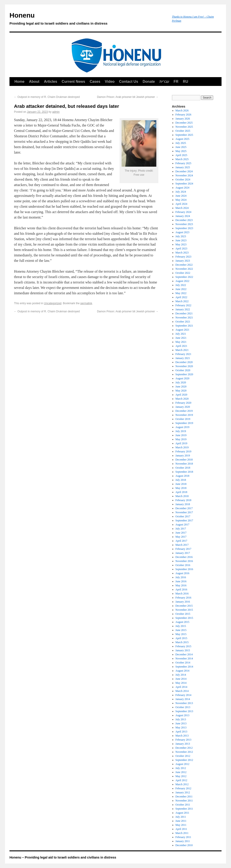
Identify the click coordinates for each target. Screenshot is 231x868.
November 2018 (184, 464)
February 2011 (183, 837)
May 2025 (181, 151)
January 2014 (183, 699)
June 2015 (181, 630)
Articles (51, 82)
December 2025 (184, 123)
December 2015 (184, 606)
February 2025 (183, 163)
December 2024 (184, 171)
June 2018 (181, 484)
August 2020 (182, 378)
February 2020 (183, 403)
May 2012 (181, 776)
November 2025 (184, 127)
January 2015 (183, 650)
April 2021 (181, 346)
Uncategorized (53, 303)
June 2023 (181, 240)
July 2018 (181, 480)
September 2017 (184, 520)
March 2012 (182, 784)
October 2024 (183, 180)
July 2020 (181, 382)
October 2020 (183, 370)
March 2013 (182, 736)
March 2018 (182, 496)
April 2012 (181, 780)
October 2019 (183, 419)
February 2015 (183, 646)
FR (176, 82)
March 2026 (182, 111)
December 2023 (184, 220)
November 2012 (184, 752)
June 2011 (181, 821)
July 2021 (181, 334)
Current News (73, 82)
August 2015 (182, 622)
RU (186, 82)
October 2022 (183, 273)
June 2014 (181, 679)
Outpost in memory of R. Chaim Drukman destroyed (47, 97)
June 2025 (181, 147)
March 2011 (182, 833)
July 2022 (181, 285)
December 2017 (184, 508)
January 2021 (183, 358)
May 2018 (181, 488)
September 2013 (184, 711)
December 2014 (184, 654)
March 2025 (182, 159)
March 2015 (182, 642)
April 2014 (181, 687)
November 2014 (184, 658)
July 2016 (181, 577)
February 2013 (183, 740)
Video (110, 82)
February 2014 (183, 695)
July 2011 (181, 817)
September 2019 (184, 423)
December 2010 (184, 845)
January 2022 (183, 309)
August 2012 (182, 764)
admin (56, 112)
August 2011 (182, 813)
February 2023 (183, 257)
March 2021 (182, 350)
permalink (86, 303)
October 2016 (183, 565)
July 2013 (181, 719)
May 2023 (181, 244)
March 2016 (182, 594)
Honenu (88, 20)
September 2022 (184, 277)
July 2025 (181, 143)
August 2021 (182, 330)
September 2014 (184, 667)
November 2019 (184, 415)
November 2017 (184, 512)
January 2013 (183, 744)
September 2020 (184, 374)
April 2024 (181, 204)
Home (19, 82)
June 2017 (181, 533)
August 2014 (182, 671)
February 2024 (183, 212)
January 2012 (183, 792)
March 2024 (182, 208)
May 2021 (181, 342)
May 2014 (181, 683)
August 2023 (182, 232)
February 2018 (183, 500)
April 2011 (181, 829)
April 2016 (181, 589)
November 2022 (184, 269)
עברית (164, 82)
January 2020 (183, 407)
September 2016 (184, 569)
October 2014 (183, 663)
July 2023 (181, 236)
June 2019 (181, 435)
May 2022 (181, 293)
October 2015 (183, 614)
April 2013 (181, 732)
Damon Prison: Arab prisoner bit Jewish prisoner (128, 97)
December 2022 (184, 265)
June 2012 (181, 772)
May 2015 (181, 634)
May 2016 (181, 585)
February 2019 (183, 451)
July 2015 (181, 626)
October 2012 (183, 756)
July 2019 (181, 431)
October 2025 (183, 131)
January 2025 (183, 167)
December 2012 (184, 748)
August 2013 (182, 715)
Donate (149, 82)
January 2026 (183, 119)
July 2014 (181, 675)
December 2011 (184, 797)
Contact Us (129, 82)
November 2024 (184, 175)
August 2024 (182, 188)
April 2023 (181, 249)
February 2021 (183, 354)
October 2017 (183, 516)
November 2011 (184, 801)
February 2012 (183, 788)
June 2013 (181, 723)
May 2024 (181, 200)
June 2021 (181, 338)
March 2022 (182, 301)
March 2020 (182, 399)
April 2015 (181, 638)
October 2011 (183, 805)
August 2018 (182, 476)
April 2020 (181, 395)
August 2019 (182, 427)
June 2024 (181, 196)
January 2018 (183, 504)
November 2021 (184, 318)
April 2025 (181, 155)
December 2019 (184, 411)
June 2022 (181, 289)
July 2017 (181, 529)
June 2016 (181, 581)
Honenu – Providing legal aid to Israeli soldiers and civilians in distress (63, 857)
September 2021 (184, 326)
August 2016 (182, 573)
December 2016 (184, 557)
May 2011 (181, 825)
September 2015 (184, 618)
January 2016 (183, 602)
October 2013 (183, 707)
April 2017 (181, 541)
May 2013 (181, 728)
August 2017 (182, 525)
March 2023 (182, 253)
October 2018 (183, 468)
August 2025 (182, 139)
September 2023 (184, 228)
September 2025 (184, 135)
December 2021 (184, 313)
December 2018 (184, 460)
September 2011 (184, 809)
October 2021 (183, 322)
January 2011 (183, 841)
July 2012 (181, 768)
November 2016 (184, 561)
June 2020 (181, 387)
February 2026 (183, 115)
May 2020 (181, 391)
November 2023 (184, 224)
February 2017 (183, 549)
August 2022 (182, 281)
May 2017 (181, 537)
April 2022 (181, 297)
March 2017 (182, 545)
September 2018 (184, 472)
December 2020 (184, 362)
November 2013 (184, 703)
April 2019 (181, 443)
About (34, 82)
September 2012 (184, 760)
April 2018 (181, 492)
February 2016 (183, 598)
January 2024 (183, 216)
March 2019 (182, 447)
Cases (95, 82)
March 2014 (182, 691)
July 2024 (181, 192)
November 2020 (184, 366)
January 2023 (183, 261)
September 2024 (184, 184)
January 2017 (183, 553)
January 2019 (183, 456)
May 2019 (181, 439)
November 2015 (184, 610)
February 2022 (183, 305)
